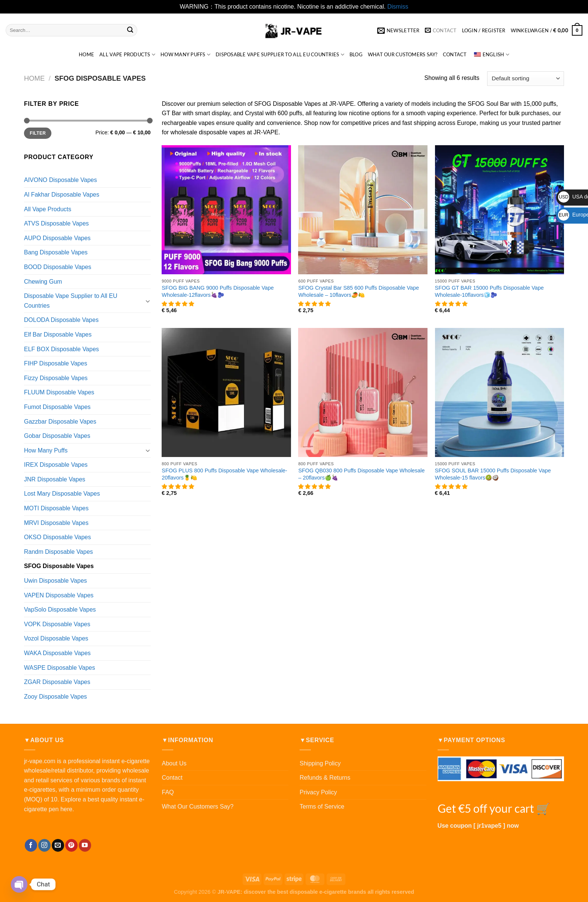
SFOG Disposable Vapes (59, 566)
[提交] (130, 30)
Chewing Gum (43, 282)
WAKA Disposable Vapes (57, 653)
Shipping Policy (320, 763)
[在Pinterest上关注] (71, 845)
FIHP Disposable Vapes (55, 363)
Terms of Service (322, 807)
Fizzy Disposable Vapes (56, 378)
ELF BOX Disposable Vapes (61, 349)
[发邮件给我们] (58, 845)
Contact (455, 54)
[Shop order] (526, 79)
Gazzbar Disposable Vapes (60, 422)
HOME (86, 54)
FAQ (168, 792)
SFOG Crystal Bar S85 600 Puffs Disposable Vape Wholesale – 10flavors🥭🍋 (358, 291)
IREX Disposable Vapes (56, 465)
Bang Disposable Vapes (56, 252)
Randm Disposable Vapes (58, 552)
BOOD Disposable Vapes (58, 267)
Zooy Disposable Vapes (55, 697)
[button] (178, 304)
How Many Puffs (185, 55)
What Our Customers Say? (403, 54)
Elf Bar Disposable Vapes (58, 334)
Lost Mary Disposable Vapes (62, 494)
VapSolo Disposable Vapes (60, 610)
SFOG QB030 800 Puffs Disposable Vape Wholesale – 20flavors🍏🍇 (361, 474)
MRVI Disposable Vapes (56, 523)
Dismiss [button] (398, 7)
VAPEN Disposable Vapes (59, 595)
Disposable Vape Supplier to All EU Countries (280, 55)
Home (34, 78)
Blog (356, 54)
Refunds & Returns (325, 778)
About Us (174, 763)
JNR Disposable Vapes (55, 479)
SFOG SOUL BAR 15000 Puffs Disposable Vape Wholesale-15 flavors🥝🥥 (493, 474)
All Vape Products (127, 55)
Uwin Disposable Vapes (55, 581)
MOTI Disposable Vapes (56, 508)
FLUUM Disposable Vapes (59, 392)
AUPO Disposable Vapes (57, 238)
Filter (38, 133)
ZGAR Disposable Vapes (57, 682)
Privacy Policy (318, 792)
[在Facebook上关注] (31, 845)
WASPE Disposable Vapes (59, 668)
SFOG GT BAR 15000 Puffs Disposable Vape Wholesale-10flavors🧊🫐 (489, 291)
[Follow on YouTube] (85, 845)
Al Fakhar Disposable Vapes (62, 195)
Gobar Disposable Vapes (57, 436)
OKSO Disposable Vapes (57, 537)
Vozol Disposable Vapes (56, 638)
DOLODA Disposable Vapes (61, 320)
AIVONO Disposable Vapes (60, 180)
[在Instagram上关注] (44, 845)
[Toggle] (148, 301)
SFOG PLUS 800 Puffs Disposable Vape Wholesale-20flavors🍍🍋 (224, 474)
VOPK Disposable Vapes (57, 624)
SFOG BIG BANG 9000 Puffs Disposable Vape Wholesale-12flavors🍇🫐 (218, 291)
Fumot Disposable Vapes (57, 407)
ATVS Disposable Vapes (56, 223)
